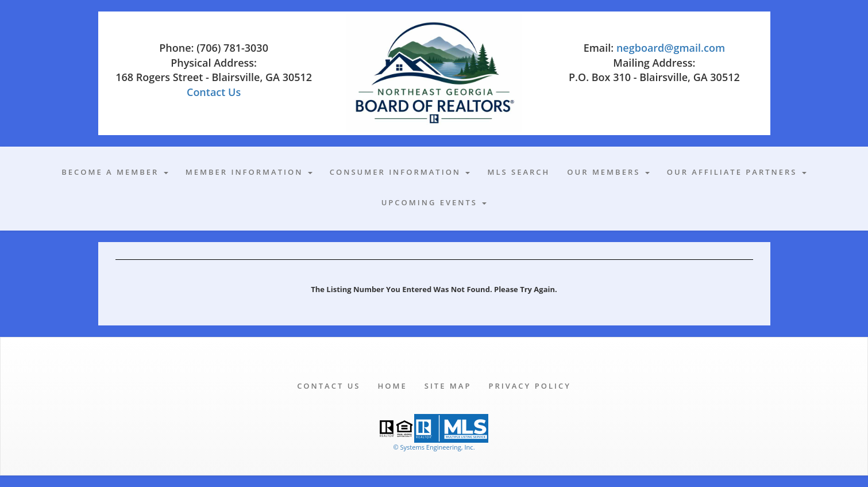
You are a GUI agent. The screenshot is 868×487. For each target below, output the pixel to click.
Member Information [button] (249, 172)
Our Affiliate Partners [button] (737, 172)
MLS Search (518, 172)
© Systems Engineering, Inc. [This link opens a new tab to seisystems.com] (434, 447)
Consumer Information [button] (400, 172)
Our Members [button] (608, 172)
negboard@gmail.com (671, 48)
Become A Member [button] (115, 172)
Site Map (448, 386)
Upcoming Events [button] (434, 202)
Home (392, 386)
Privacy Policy (529, 386)
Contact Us (214, 92)
